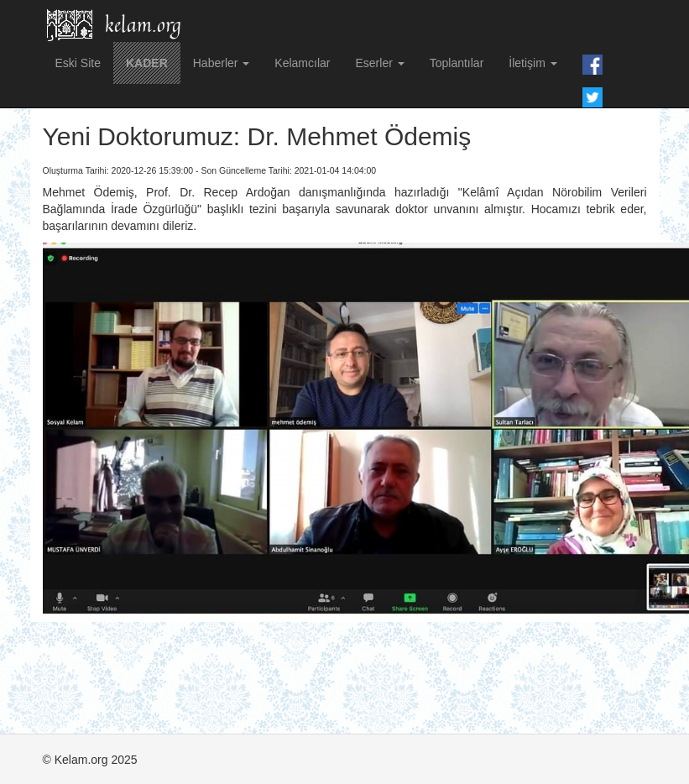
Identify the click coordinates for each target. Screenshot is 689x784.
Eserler (379, 63)
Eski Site (78, 63)
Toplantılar (457, 63)
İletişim (532, 63)
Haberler (222, 63)
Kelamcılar (302, 63)
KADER (147, 63)
